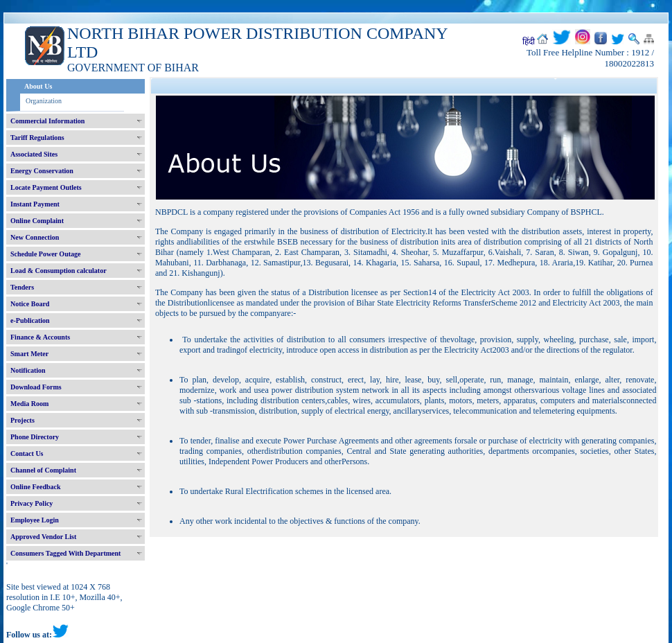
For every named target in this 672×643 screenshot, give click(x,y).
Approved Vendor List (43, 537)
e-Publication (30, 320)
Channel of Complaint (43, 470)
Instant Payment (35, 204)
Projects (23, 420)
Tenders (22, 287)
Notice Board (30, 304)
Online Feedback (36, 487)
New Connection (35, 237)
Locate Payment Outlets (46, 187)
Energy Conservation (42, 171)
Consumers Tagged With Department (65, 553)
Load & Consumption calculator (59, 271)
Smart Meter (29, 354)
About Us (38, 86)
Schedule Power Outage (45, 254)
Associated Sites (34, 154)
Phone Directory (35, 437)
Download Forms (36, 387)
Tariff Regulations (37, 138)
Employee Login (35, 520)
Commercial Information (47, 121)
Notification (28, 370)
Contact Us (27, 453)
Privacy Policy (32, 503)
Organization (44, 101)
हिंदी (529, 42)
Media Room (29, 404)
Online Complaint (37, 221)
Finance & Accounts (40, 337)
